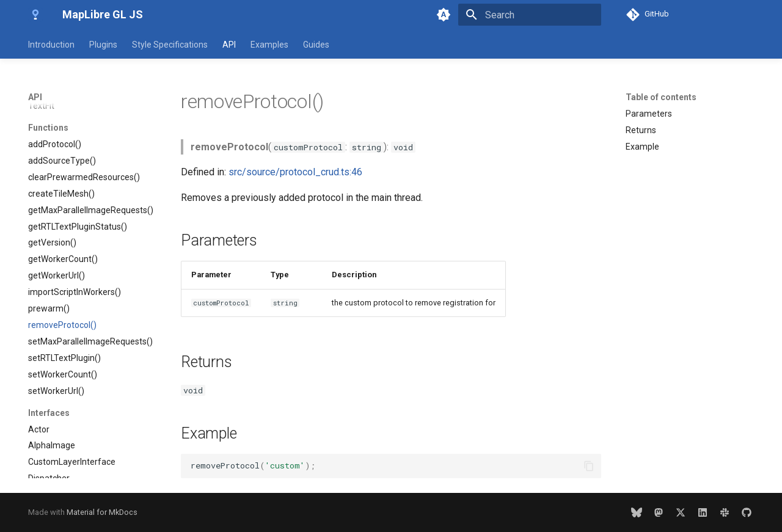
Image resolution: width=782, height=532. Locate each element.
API (229, 45)
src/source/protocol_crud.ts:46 (295, 172)
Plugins (103, 45)
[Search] (530, 15)
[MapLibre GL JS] (35, 15)
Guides (316, 45)
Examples (269, 45)
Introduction (51, 45)
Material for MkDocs (102, 512)
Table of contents (661, 97)
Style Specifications (170, 45)
